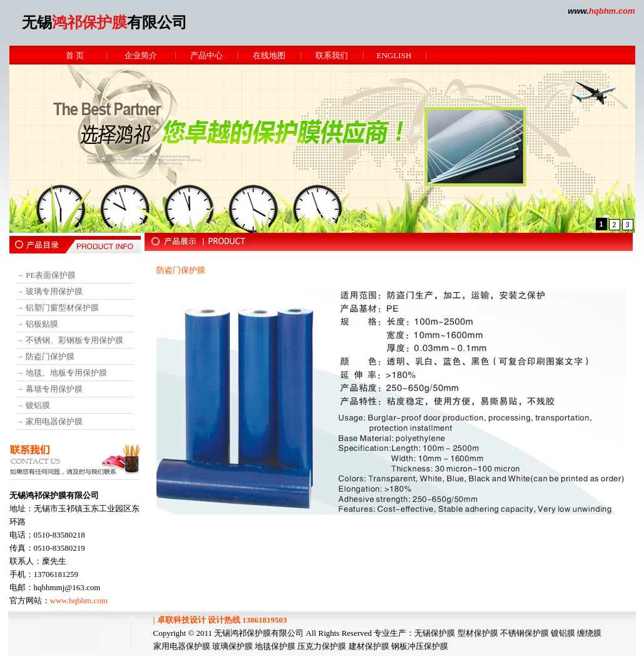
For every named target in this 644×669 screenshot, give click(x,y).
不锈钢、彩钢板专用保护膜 (74, 340)
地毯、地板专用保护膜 (66, 373)
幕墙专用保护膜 (54, 389)
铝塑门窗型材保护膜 (62, 308)
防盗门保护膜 (50, 356)
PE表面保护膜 (51, 275)
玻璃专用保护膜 (54, 291)
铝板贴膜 (42, 324)
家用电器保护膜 (54, 421)
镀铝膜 (38, 405)
